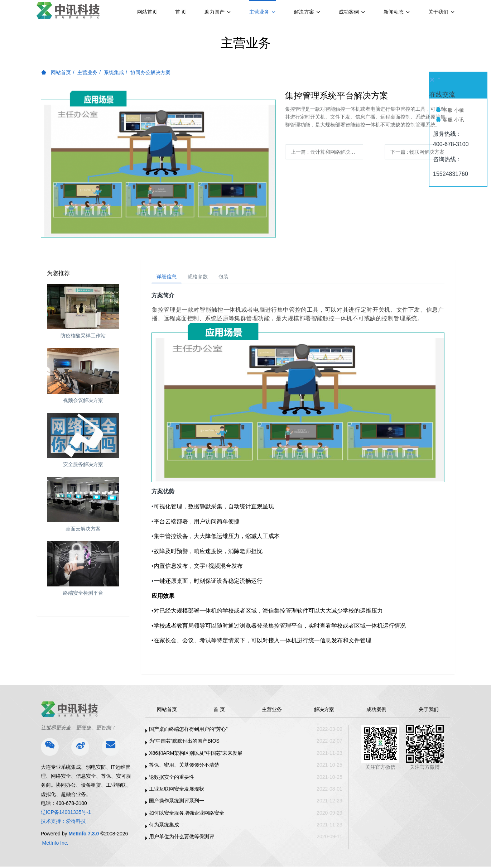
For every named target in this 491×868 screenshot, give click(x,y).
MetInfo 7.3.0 (84, 836)
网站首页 (147, 12)
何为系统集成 (164, 827)
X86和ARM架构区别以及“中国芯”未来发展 (196, 756)
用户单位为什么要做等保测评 (182, 839)
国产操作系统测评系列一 (177, 803)
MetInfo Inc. (55, 845)
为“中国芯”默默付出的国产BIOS (184, 743)
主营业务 (87, 72)
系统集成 (114, 72)
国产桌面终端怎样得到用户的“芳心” (188, 732)
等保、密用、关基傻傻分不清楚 (184, 767)
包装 (236, 278)
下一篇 (418, 152)
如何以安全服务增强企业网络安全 (187, 815)
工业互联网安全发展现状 (177, 791)
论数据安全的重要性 (172, 779)
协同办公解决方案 (150, 72)
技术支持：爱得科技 (63, 824)
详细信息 (169, 278)
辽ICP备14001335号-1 (66, 815)
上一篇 (326, 152)
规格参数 (205, 278)
